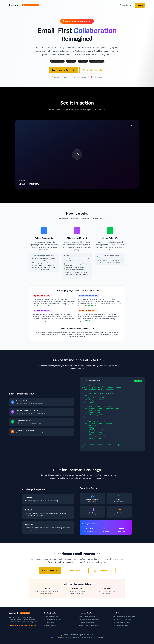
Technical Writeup (50, 626)
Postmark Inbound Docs (53, 620)
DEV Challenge (125, 5)
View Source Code (92, 70)
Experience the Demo (63, 70)
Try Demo (140, 5)
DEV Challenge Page (51, 617)
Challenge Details (103, 570)
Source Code (49, 623)
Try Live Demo (50, 570)
